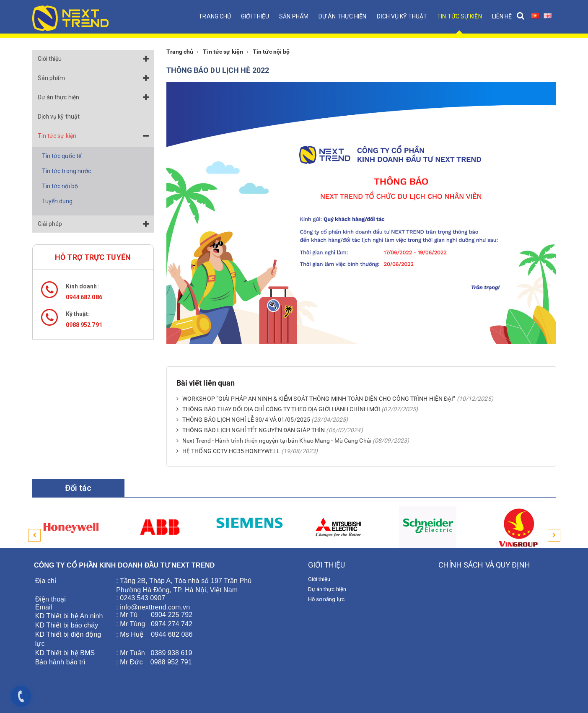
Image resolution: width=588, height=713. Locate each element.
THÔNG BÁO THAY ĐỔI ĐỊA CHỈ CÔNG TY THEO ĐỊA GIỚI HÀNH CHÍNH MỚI (278, 409)
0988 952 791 (84, 325)
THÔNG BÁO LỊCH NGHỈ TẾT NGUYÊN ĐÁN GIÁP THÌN (251, 430)
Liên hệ (502, 16)
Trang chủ (215, 16)
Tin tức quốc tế (62, 156)
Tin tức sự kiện (460, 16)
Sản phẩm (294, 16)
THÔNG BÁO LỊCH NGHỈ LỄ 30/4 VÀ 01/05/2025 (243, 420)
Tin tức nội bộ (60, 186)
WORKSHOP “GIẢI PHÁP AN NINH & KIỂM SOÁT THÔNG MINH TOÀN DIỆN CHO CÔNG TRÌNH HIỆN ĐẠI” (316, 399)
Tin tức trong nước (67, 171)
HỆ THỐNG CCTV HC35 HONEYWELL (228, 451)
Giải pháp (50, 224)
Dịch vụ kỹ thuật (402, 16)
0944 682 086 (84, 297)
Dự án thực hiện (343, 16)
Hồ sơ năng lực (326, 599)
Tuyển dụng (57, 201)
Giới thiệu (255, 16)
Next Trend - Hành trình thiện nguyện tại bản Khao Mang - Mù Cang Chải (274, 441)
